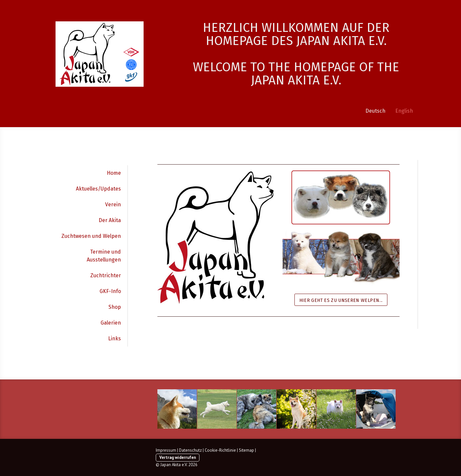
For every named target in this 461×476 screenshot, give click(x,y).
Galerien (111, 323)
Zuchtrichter (106, 275)
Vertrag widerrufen (178, 457)
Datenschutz (190, 450)
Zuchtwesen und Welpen (91, 236)
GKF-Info (110, 291)
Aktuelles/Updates (98, 189)
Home (114, 173)
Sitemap (246, 450)
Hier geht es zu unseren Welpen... (341, 300)
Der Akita (110, 220)
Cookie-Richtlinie (220, 450)
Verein (113, 204)
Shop (115, 307)
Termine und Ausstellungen (104, 256)
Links (115, 339)
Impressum (166, 450)
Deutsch (375, 111)
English (404, 111)
